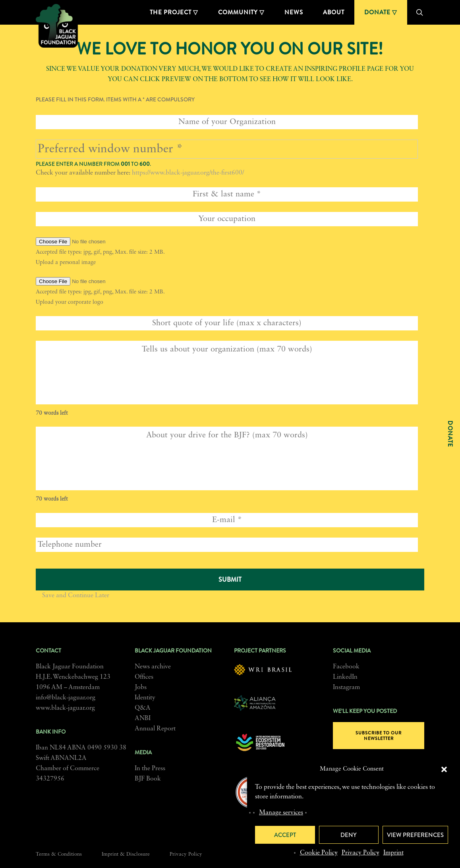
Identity (145, 698)
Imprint (393, 853)
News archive (153, 667)
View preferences (415, 835)
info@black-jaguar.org (66, 698)
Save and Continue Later (76, 596)
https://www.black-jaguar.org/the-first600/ (188, 173)
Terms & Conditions (59, 854)
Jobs (141, 687)
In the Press (150, 769)
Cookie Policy (319, 853)
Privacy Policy (360, 853)
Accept (285, 835)
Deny (349, 835)
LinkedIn (345, 677)
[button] (444, 769)
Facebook (346, 667)
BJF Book (148, 779)
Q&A (143, 708)
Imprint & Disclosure (126, 854)
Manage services (281, 813)
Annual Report (155, 729)
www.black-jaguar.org (65, 708)
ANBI (143, 718)
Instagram (346, 687)
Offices (144, 677)
